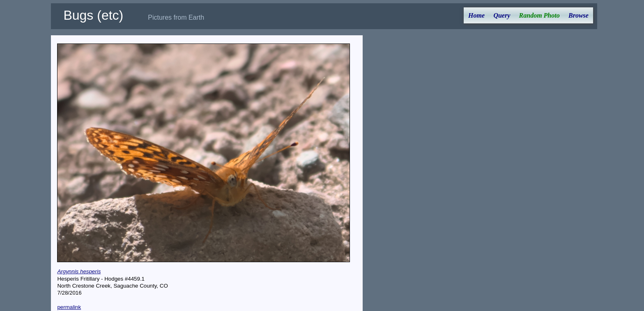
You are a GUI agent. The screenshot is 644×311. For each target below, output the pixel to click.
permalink (69, 307)
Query (502, 15)
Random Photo (539, 15)
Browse (578, 15)
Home (476, 15)
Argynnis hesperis (79, 271)
